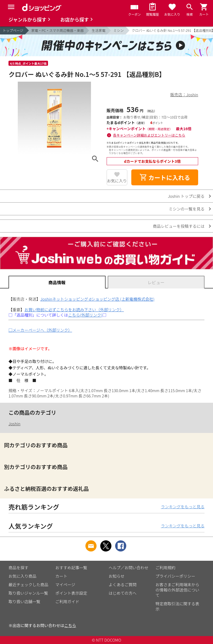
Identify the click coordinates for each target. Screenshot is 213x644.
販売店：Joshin (184, 95)
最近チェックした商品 (28, 584)
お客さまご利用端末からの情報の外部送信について (177, 590)
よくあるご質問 (123, 584)
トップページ (13, 30)
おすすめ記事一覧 (71, 568)
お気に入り (117, 181)
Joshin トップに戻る (186, 196)
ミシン (118, 30)
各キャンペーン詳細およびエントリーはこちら (149, 135)
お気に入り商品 (22, 576)
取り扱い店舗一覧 (24, 601)
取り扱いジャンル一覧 (28, 593)
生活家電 (98, 30)
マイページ (65, 584)
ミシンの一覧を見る (187, 209)
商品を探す (18, 568)
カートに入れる (165, 177)
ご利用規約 (165, 568)
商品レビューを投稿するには (179, 226)
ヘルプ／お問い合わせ (129, 568)
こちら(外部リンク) (85, 315)
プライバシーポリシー (175, 576)
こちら (70, 625)
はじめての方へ (123, 593)
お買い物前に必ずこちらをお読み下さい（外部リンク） (74, 310)
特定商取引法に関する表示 (177, 606)
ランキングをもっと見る (183, 507)
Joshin (14, 424)
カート (61, 576)
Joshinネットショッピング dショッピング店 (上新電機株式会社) (97, 299)
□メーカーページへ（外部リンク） (40, 330)
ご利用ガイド (67, 601)
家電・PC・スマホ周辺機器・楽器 (58, 30)
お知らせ (117, 576)
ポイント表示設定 (71, 593)
